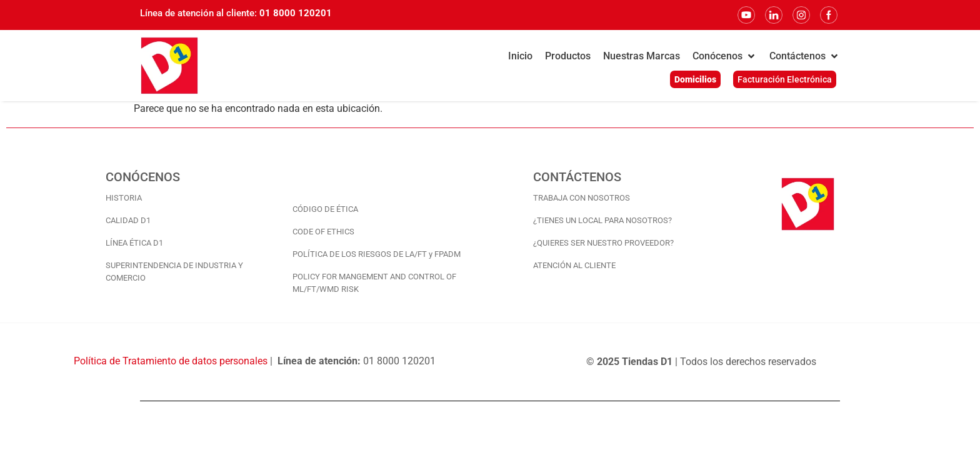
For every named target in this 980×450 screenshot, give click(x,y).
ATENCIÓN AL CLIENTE (574, 265)
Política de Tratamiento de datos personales (171, 361)
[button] (725, 56)
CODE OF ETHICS (323, 232)
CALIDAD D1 (128, 220)
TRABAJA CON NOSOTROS (582, 198)
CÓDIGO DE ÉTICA (325, 209)
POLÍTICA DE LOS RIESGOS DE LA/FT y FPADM (377, 254)
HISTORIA (124, 198)
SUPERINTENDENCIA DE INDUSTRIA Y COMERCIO (174, 272)
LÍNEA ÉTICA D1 (134, 243)
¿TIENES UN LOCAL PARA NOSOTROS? (602, 220)
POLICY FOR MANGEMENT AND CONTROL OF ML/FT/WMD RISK (374, 283)
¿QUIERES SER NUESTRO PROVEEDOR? (603, 243)
